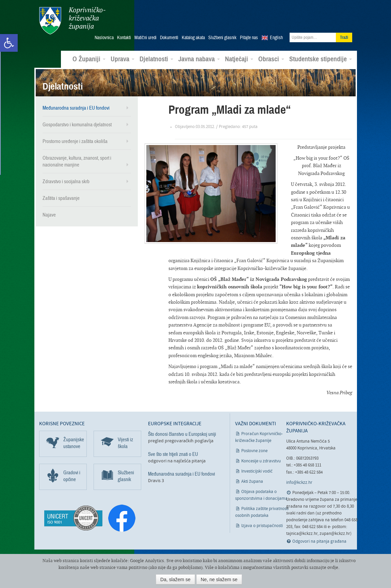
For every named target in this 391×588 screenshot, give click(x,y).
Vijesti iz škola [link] (125, 443)
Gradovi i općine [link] (72, 476)
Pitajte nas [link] (249, 38)
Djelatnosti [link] (156, 59)
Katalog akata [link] (193, 38)
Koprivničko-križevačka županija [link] (72, 21)
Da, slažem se (175, 579)
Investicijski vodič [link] (257, 471)
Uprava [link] (123, 59)
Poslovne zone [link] (254, 451)
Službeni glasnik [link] (222, 38)
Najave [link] (49, 215)
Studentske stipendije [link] (321, 59)
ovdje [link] (333, 567)
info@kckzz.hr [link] (299, 483)
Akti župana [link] (252, 482)
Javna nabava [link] (199, 59)
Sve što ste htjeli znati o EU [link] (173, 454)
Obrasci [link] (271, 59)
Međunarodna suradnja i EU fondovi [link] (76, 108)
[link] (9, 43)
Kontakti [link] (124, 38)
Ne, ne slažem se (219, 579)
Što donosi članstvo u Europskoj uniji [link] (182, 434)
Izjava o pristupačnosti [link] (262, 526)
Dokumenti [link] (169, 38)
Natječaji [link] (239, 59)
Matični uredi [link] (145, 38)
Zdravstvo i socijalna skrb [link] (66, 181)
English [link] (276, 38)
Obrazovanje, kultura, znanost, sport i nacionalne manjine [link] (77, 161)
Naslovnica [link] (104, 38)
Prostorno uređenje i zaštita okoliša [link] (75, 141)
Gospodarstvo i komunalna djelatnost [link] (77, 125)
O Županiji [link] (89, 59)
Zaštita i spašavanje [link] (61, 198)
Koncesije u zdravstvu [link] (261, 461)
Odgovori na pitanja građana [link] (319, 542)
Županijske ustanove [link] (74, 443)
